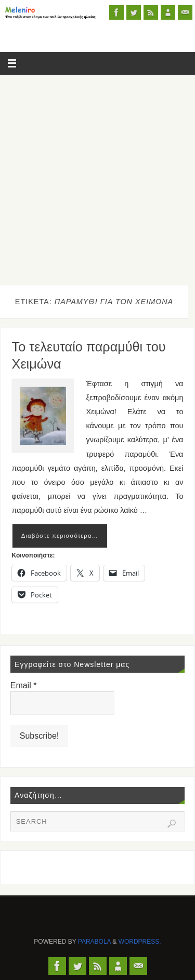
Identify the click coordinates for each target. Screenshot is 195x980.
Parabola (94, 942)
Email (24, 685)
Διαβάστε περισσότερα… (60, 536)
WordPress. (140, 942)
